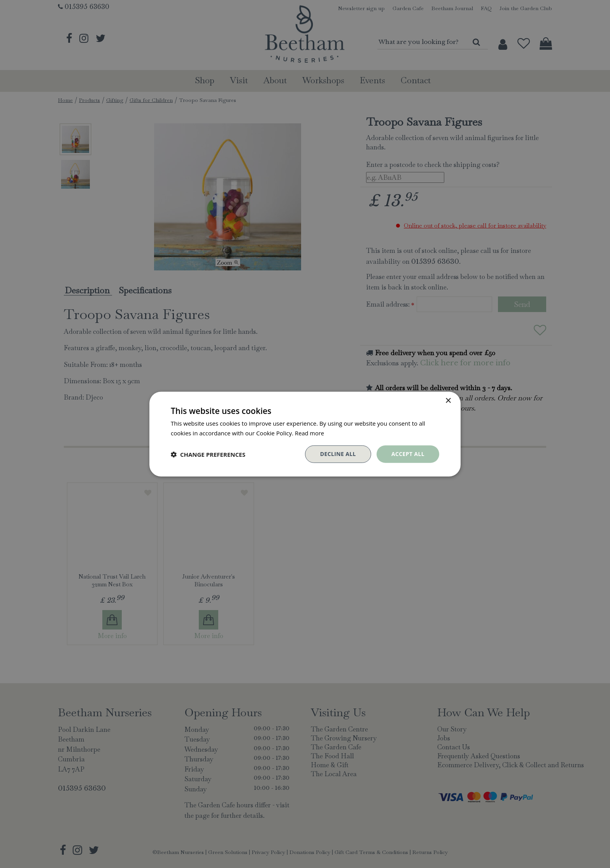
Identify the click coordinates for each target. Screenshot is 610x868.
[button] (208, 454)
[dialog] (305, 434)
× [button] (448, 401)
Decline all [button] (338, 454)
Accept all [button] (408, 454)
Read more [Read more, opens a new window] (310, 433)
